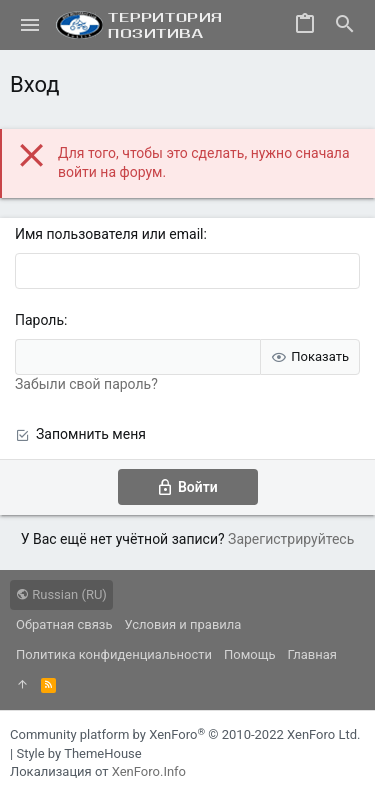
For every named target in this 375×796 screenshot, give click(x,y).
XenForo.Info (149, 771)
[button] (30, 25)
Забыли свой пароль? (86, 384)
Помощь (250, 654)
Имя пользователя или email (109, 234)
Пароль (39, 320)
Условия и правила (183, 624)
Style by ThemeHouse (78, 753)
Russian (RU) (61, 594)
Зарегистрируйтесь (291, 539)
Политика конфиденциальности (114, 654)
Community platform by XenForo (185, 734)
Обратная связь (64, 624)
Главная (312, 654)
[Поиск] (345, 25)
